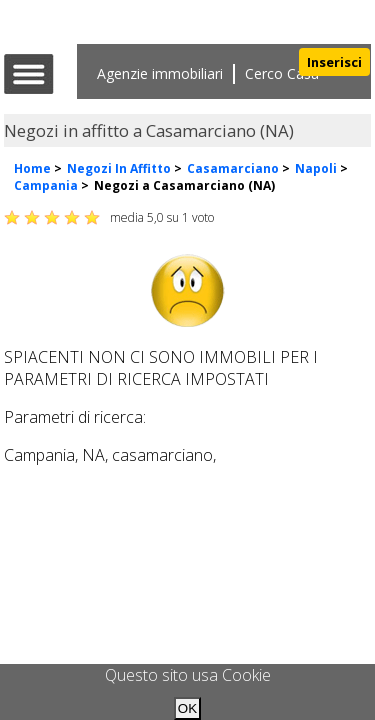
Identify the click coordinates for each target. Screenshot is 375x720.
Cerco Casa (282, 73)
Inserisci (334, 62)
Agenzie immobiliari (160, 73)
